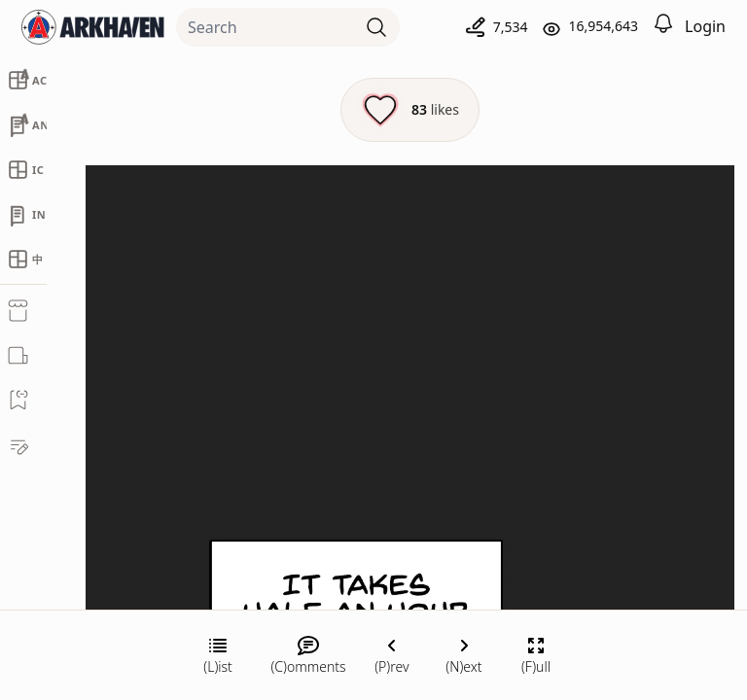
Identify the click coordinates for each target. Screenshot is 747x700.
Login (705, 26)
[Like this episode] (410, 110)
